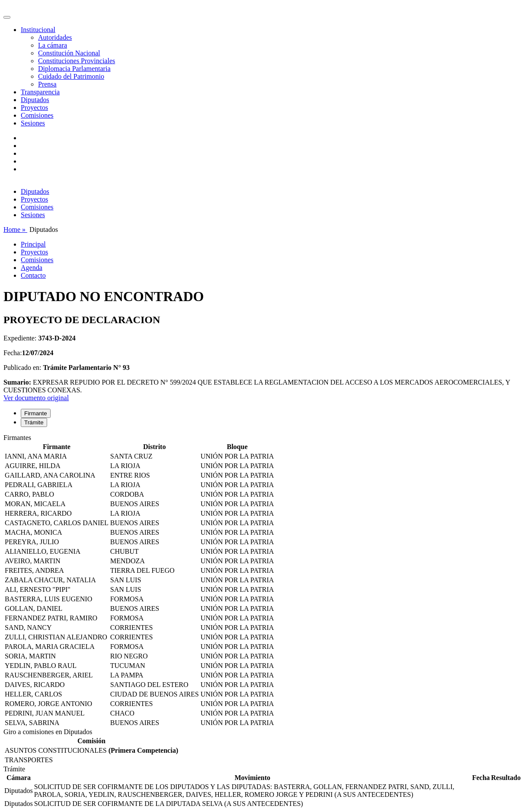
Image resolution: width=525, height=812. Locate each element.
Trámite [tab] (34, 422)
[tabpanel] (262, 581)
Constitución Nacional (69, 53)
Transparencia (40, 92)
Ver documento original (36, 398)
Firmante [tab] (36, 413)
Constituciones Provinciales (77, 61)
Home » (15, 229)
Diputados (35, 100)
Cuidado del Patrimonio (71, 76)
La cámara (53, 45)
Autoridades (55, 37)
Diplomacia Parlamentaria (74, 69)
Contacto (33, 275)
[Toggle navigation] (7, 17)
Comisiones (37, 115)
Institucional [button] (38, 30)
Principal (33, 244)
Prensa (47, 84)
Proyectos (34, 108)
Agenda (32, 268)
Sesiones (33, 123)
